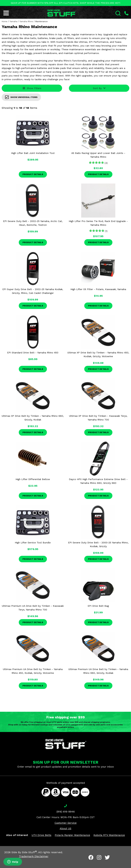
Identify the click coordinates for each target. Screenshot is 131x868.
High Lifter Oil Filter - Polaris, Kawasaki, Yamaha (98, 289)
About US (65, 829)
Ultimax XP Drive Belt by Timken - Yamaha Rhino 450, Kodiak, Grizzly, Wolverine (98, 354)
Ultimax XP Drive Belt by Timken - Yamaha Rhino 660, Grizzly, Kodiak (33, 418)
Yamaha (13, 22)
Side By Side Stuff (24, 852)
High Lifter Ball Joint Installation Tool (33, 153)
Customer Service (66, 823)
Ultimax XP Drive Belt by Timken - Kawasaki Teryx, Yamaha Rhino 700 (98, 418)
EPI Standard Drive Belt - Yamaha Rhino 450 (33, 353)
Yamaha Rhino (26, 22)
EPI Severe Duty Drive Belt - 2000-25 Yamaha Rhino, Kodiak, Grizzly (98, 544)
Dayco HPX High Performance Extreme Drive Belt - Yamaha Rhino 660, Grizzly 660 (98, 481)
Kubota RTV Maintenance (109, 835)
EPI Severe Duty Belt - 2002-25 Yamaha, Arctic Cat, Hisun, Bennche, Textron (33, 223)
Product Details (33, 174)
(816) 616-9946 (66, 812)
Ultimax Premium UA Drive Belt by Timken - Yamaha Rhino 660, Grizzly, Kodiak (98, 671)
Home (5, 22)
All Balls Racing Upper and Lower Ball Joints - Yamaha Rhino (98, 155)
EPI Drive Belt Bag (98, 606)
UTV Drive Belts (41, 835)
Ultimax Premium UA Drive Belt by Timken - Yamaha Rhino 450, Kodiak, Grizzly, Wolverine (33, 671)
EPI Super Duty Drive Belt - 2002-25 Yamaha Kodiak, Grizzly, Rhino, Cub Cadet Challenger (33, 291)
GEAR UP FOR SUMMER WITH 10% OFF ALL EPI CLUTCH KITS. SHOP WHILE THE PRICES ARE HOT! (66, 3)
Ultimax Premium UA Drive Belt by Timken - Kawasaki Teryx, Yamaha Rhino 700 (33, 608)
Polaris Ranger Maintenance (72, 835)
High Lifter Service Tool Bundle (33, 543)
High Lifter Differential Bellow (33, 479)
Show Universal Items (21, 97)
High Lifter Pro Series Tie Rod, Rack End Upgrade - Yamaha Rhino (98, 223)
